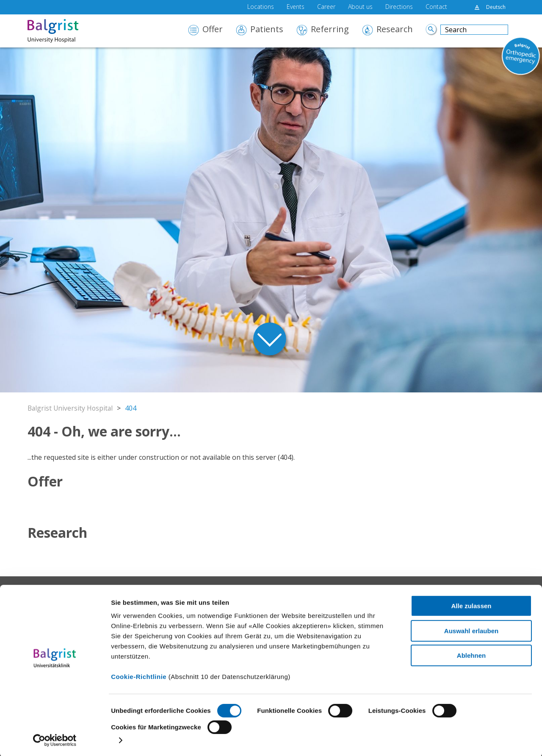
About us (360, 7)
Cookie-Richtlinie (139, 676)
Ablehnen (471, 655)
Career (326, 7)
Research (395, 30)
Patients (267, 30)
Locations (261, 7)
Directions (399, 7)
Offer (213, 30)
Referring (330, 30)
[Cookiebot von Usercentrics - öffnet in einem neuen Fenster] (55, 739)
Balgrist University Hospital (71, 408)
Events (296, 7)
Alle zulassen (471, 605)
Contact (436, 7)
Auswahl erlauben (471, 630)
